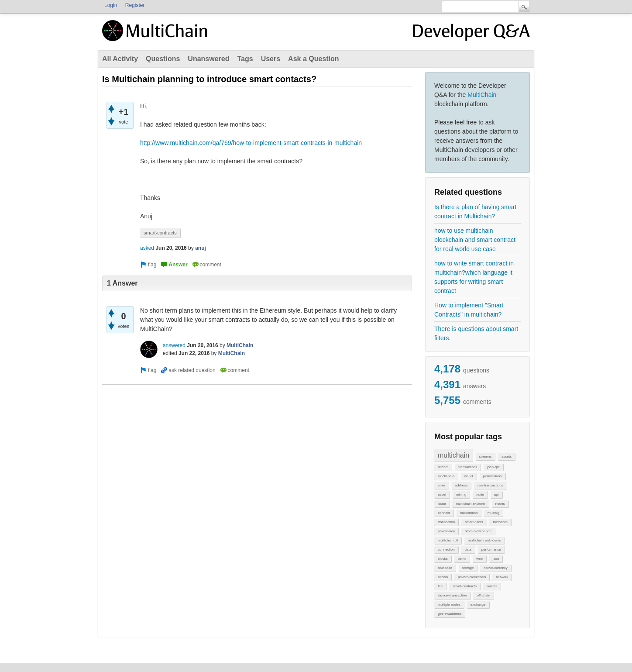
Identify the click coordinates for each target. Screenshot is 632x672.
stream (443, 467)
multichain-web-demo (484, 540)
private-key (446, 531)
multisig (493, 513)
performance (491, 550)
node (480, 495)
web (479, 559)
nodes (500, 504)
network (502, 577)
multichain (453, 455)
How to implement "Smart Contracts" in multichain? (469, 310)
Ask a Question (313, 59)
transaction (446, 522)
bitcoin (443, 577)
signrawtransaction (452, 595)
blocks (443, 559)
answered (174, 345)
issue (442, 504)
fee (440, 586)
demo (462, 559)
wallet (469, 476)
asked (147, 248)
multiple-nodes (449, 605)
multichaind (469, 513)
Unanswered (208, 59)
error (441, 485)
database (445, 568)
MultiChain (482, 95)
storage (468, 568)
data (468, 550)
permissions (493, 476)
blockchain (446, 476)
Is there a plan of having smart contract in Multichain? (475, 212)
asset (442, 495)
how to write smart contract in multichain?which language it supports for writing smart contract (474, 277)
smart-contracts (465, 586)
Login (111, 5)
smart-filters (474, 522)
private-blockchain (472, 577)
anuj (201, 248)
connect (444, 513)
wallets (492, 586)
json (496, 559)
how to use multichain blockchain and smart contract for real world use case (475, 240)
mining (461, 495)
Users (271, 59)
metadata (500, 522)
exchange (478, 605)
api (496, 495)
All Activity (120, 59)
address (461, 485)
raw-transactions (490, 485)
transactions (468, 467)
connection (446, 550)
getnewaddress (450, 614)
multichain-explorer (471, 504)
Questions (163, 59)
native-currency (496, 568)
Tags (245, 59)
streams (485, 457)
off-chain (483, 595)
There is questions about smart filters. (476, 333)
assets (507, 457)
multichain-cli (448, 540)
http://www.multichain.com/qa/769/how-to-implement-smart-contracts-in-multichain (251, 143)
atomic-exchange (478, 531)
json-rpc (493, 467)
